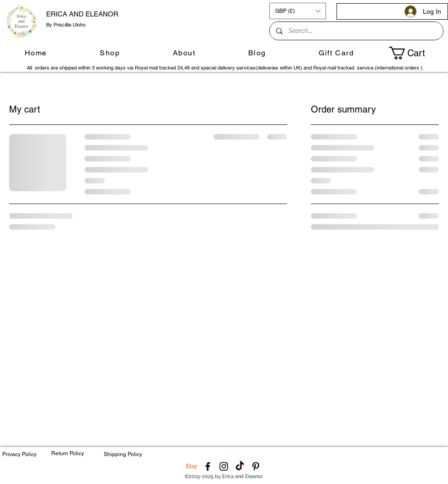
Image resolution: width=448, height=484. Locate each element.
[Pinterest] (256, 466)
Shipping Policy (123, 454)
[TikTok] (240, 466)
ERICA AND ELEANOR (82, 14)
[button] (298, 11)
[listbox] (298, 11)
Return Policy (68, 453)
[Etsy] (192, 466)
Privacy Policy (19, 454)
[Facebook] (208, 466)
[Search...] (356, 31)
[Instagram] (224, 466)
